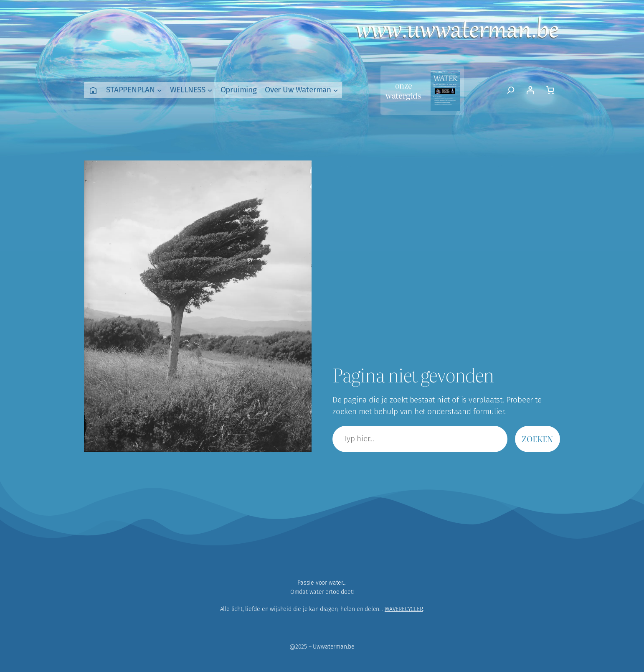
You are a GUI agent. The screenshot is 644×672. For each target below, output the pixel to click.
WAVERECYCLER (404, 609)
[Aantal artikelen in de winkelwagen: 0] (550, 90)
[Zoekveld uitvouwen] (511, 90)
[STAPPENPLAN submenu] (160, 90)
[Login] (530, 90)
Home (93, 90)
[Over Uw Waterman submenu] (336, 90)
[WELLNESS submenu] (210, 90)
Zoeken (538, 439)
